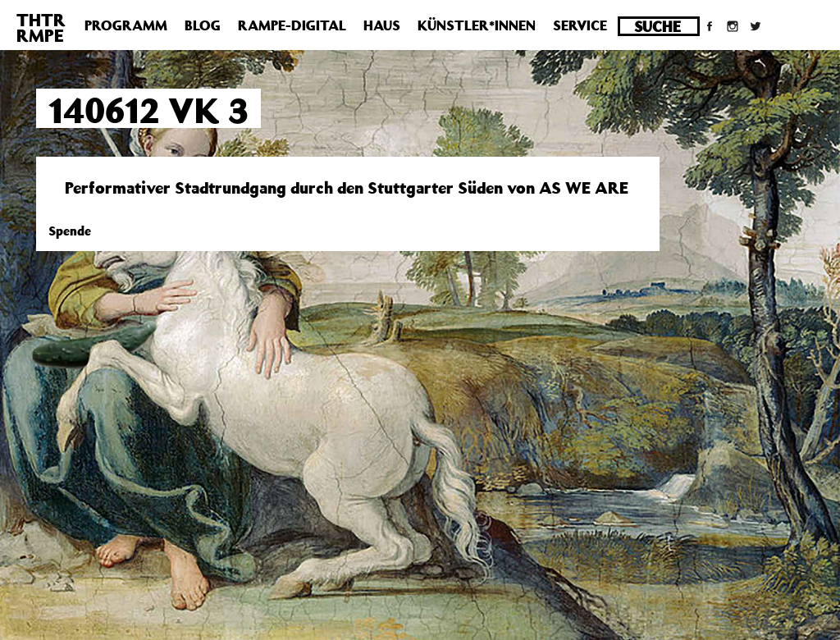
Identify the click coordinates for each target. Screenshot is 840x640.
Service (580, 25)
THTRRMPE (41, 27)
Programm (126, 25)
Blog (203, 25)
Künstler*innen (477, 25)
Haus (382, 25)
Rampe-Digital (292, 25)
